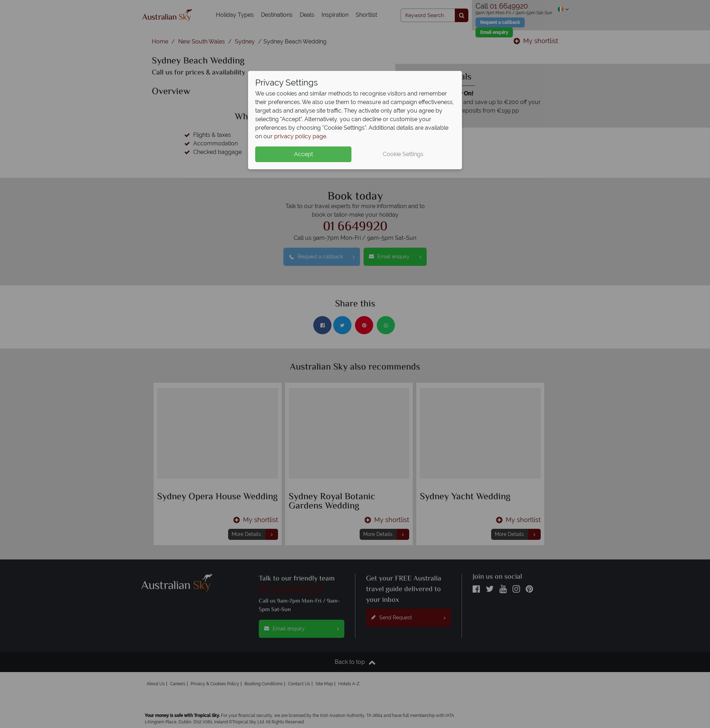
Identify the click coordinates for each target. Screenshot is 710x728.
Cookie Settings (403, 154)
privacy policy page (300, 136)
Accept (303, 154)
